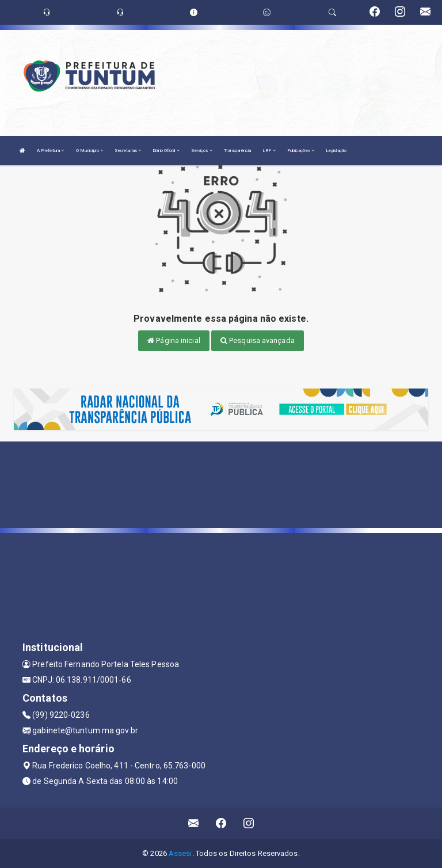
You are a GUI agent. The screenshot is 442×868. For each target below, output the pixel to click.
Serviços (202, 151)
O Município (89, 151)
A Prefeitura (50, 151)
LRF (269, 151)
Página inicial (174, 340)
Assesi (180, 853)
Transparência (237, 151)
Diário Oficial (166, 151)
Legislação (336, 151)
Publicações (301, 151)
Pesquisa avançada (258, 340)
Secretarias (128, 151)
